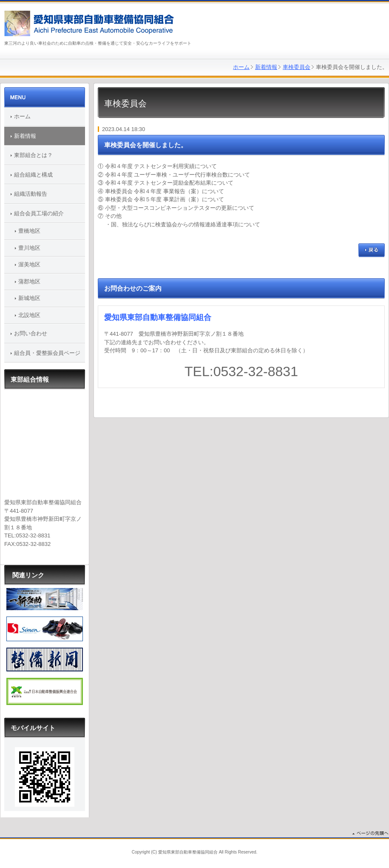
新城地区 (29, 298)
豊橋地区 (29, 231)
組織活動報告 (31, 194)
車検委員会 (297, 67)
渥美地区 (29, 264)
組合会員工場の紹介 (39, 213)
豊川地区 (29, 248)
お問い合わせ (31, 333)
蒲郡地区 (29, 281)
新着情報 (266, 67)
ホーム (241, 67)
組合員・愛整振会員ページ (47, 353)
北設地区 (29, 315)
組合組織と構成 (33, 175)
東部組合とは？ (33, 155)
